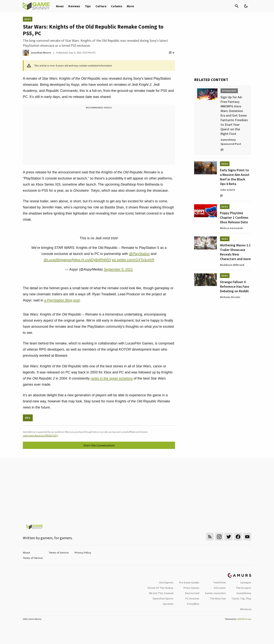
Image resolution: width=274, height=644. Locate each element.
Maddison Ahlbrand (232, 265)
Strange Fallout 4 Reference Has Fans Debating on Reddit (235, 286)
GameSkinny (244, 593)
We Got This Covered (161, 593)
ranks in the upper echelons (112, 378)
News (60, 6)
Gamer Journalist (215, 593)
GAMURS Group (244, 619)
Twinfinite (219, 582)
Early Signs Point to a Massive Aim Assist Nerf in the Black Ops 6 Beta (235, 177)
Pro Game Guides (189, 582)
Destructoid (192, 593)
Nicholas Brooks (230, 297)
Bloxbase (246, 609)
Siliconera (220, 588)
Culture (101, 6)
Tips (88, 6)
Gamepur (246, 582)
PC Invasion (192, 598)
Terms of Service (59, 553)
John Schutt (228, 190)
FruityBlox (193, 604)
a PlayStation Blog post (62, 300)
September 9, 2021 (118, 269)
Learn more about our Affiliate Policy (40, 435)
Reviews (74, 6)
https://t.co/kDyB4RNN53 (92, 260)
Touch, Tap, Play (241, 598)
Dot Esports (166, 582)
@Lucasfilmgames (58, 260)
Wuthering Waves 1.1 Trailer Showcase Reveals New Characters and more (235, 252)
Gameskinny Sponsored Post (231, 142)
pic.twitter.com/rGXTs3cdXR (133, 260)
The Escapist (243, 588)
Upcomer (168, 604)
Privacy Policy (83, 553)
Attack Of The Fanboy (160, 588)
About (26, 553)
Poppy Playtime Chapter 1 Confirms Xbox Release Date (234, 217)
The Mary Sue (218, 598)
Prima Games (191, 588)
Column (117, 6)
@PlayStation (139, 254)
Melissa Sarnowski (231, 228)
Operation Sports (163, 598)
